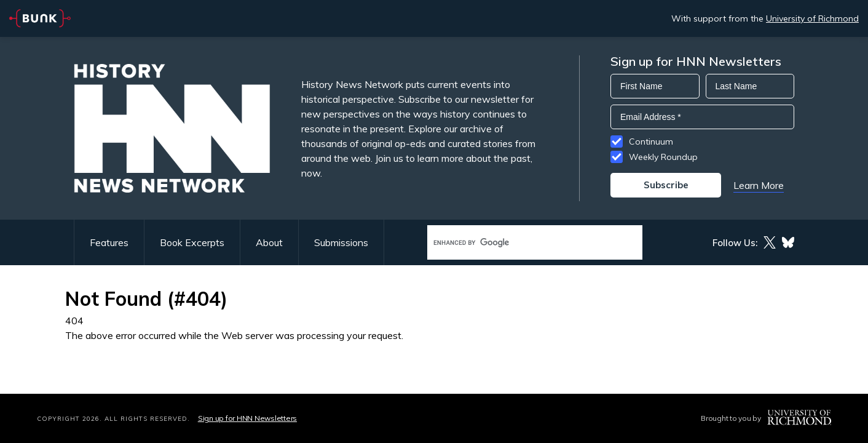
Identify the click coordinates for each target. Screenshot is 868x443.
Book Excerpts (192, 242)
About (269, 242)
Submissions (341, 242)
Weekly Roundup (663, 157)
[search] (522, 243)
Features (109, 242)
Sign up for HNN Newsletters (247, 418)
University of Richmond (812, 18)
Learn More (759, 185)
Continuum (651, 142)
